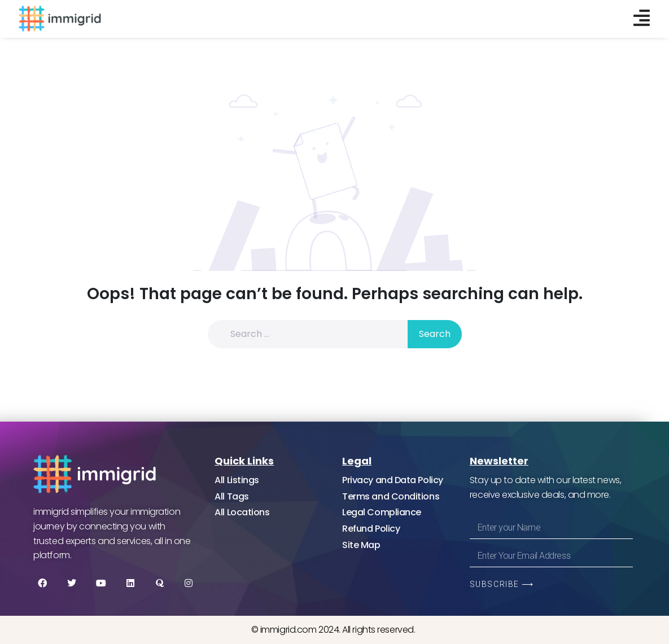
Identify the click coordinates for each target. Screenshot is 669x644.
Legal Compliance (382, 512)
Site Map (361, 545)
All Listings (237, 480)
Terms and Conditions (391, 496)
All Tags (231, 496)
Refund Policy (371, 529)
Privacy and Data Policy (393, 480)
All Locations (242, 512)
